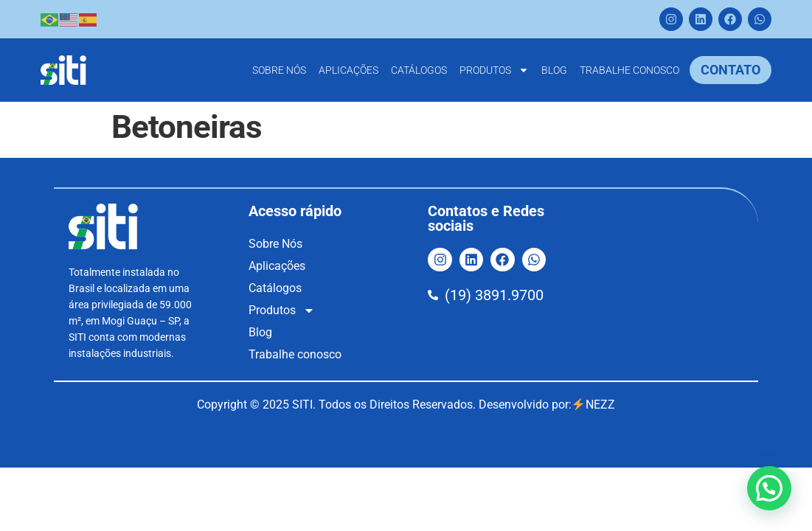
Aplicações (348, 70)
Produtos (494, 70)
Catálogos (419, 70)
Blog (554, 70)
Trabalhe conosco (629, 70)
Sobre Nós (279, 70)
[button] (769, 488)
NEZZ (593, 405)
